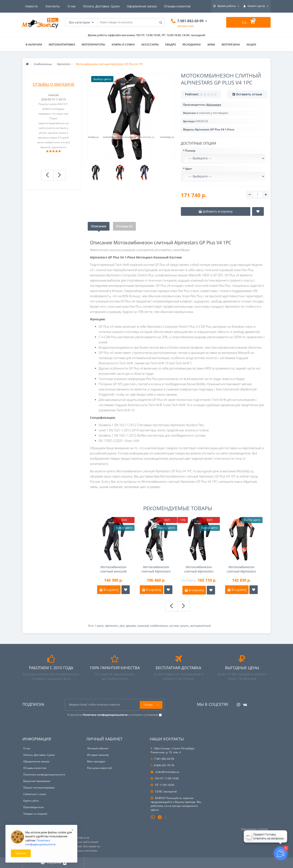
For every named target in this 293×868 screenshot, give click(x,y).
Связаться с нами (35, 794)
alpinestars (112, 626)
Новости (164, 6)
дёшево (131, 626)
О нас (29, 6)
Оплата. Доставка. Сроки (60, 6)
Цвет (189, 169)
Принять (21, 853)
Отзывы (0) (124, 226)
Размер (190, 151)
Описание (99, 226)
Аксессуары (150, 45)
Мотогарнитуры (93, 45)
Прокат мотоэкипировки (39, 788)
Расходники (192, 45)
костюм (174, 626)
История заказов (98, 755)
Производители (34, 807)
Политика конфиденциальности (44, 774)
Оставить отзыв (249, 94)
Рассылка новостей (99, 768)
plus (122, 626)
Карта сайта (31, 801)
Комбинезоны (43, 64)
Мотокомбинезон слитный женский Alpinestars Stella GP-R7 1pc (113, 569)
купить (185, 626)
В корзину (109, 590)
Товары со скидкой (35, 814)
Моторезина (231, 45)
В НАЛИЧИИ (34, 45)
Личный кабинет (98, 748)
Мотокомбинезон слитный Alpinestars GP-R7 (199, 569)
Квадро (171, 45)
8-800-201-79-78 (162, 765)
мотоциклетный (200, 626)
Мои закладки (96, 761)
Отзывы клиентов (137, 6)
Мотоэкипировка (62, 45)
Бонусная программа (37, 781)
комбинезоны (159, 626)
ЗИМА (211, 45)
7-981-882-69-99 (162, 759)
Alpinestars (64, 64)
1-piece (99, 626)
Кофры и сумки (123, 45)
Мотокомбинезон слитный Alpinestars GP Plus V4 (156, 569)
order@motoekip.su (165, 772)
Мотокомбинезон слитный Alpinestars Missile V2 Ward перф (241, 569)
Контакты (185, 6)
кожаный (143, 626)
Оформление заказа (101, 6)
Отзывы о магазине (54, 84)
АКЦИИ (251, 45)
